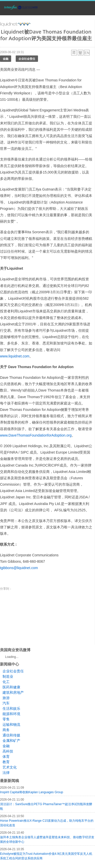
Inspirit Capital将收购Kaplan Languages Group (32, 792)
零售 (6, 719)
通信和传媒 (11, 735)
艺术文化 (10, 767)
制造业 (8, 676)
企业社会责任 (27, 59)
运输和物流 (11, 725)
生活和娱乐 (11, 708)
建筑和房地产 (13, 692)
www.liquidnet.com (15, 356)
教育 (6, 762)
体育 (6, 757)
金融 (6, 59)
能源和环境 (11, 714)
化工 (6, 682)
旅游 (6, 698)
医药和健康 (11, 687)
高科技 (8, 751)
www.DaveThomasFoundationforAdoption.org (36, 435)
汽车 (6, 703)
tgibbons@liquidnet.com (19, 568)
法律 (6, 773)
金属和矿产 (11, 741)
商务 (6, 730)
